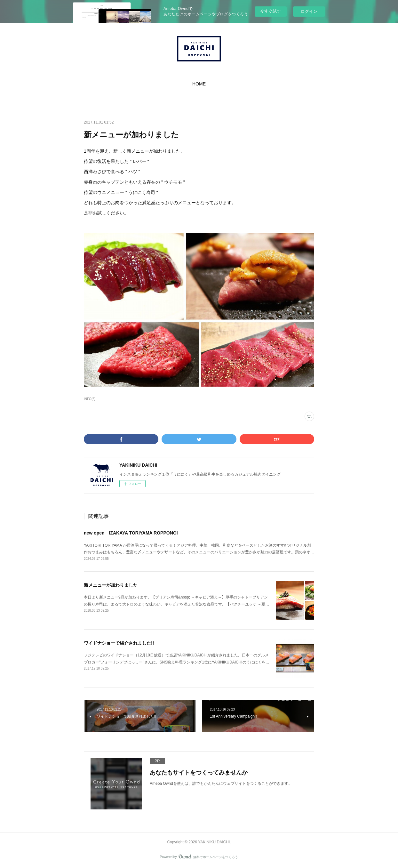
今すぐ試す (271, 11)
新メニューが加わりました (111, 585)
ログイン (309, 11)
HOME (199, 84)
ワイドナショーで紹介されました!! (119, 643)
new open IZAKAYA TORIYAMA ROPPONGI (131, 533)
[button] (199, 84)
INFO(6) (90, 399)
